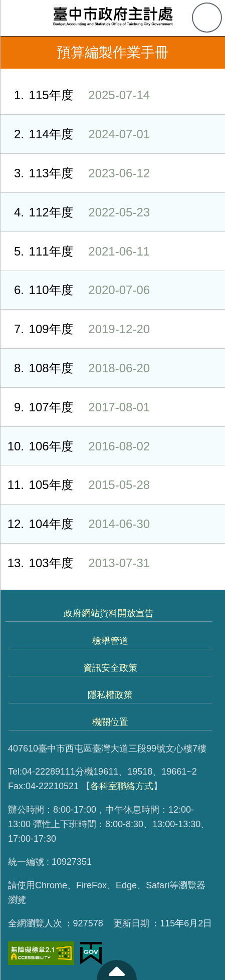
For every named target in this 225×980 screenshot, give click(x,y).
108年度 (75, 368)
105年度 (75, 485)
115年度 (75, 95)
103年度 (75, 563)
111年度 (75, 251)
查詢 (207, 18)
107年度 (75, 407)
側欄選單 (18, 18)
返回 (16, 53)
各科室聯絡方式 (122, 786)
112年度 (75, 212)
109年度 (75, 329)
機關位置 (110, 722)
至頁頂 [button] (117, 970)
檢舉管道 (110, 641)
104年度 (75, 524)
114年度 (75, 134)
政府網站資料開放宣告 (109, 613)
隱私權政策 (110, 695)
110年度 (75, 290)
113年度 (75, 173)
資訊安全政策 (110, 668)
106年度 (75, 446)
